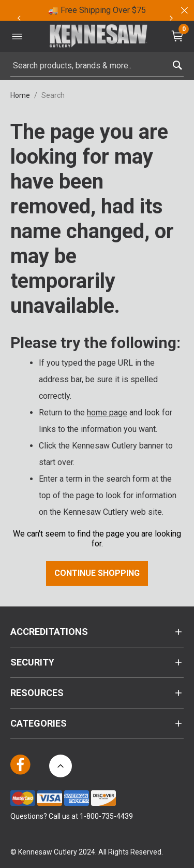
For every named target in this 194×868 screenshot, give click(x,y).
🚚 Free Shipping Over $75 (97, 10)
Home (20, 95)
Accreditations (49, 632)
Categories (39, 723)
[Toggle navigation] (17, 36)
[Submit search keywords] (177, 63)
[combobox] (97, 66)
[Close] (184, 10)
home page (107, 413)
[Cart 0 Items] (178, 36)
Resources (37, 693)
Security (32, 662)
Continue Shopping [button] (97, 573)
